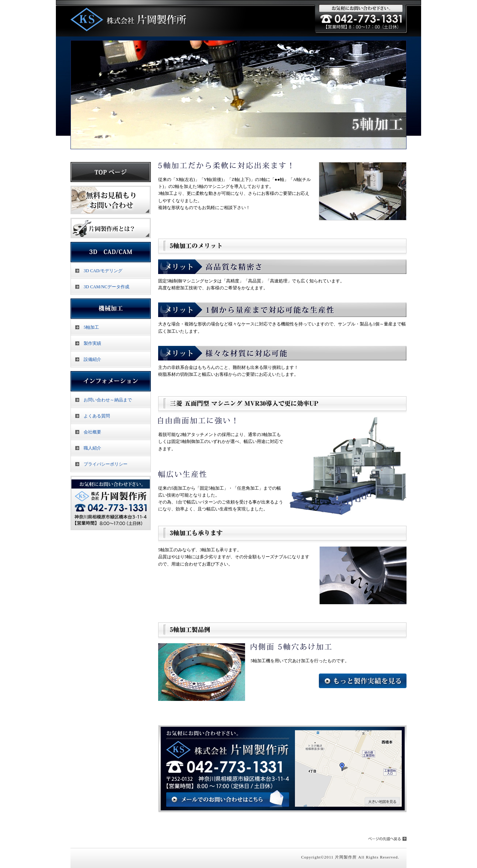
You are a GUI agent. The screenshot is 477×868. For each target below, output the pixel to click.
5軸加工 (91, 327)
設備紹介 (92, 359)
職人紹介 (92, 448)
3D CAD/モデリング (103, 271)
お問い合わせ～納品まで (108, 400)
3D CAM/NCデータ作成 (106, 287)
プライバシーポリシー (106, 464)
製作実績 (92, 343)
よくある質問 (97, 416)
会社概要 (92, 432)
